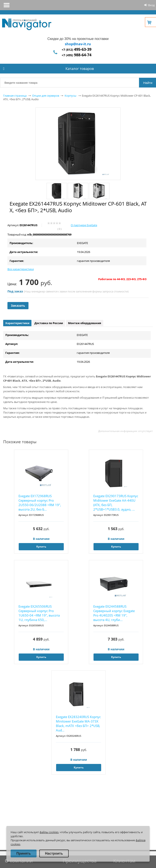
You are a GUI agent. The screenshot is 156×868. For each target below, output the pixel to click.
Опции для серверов (46, 96)
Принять (24, 853)
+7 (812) (77, 50)
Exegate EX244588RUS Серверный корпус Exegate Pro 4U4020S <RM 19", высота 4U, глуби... (114, 613)
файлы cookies (49, 832)
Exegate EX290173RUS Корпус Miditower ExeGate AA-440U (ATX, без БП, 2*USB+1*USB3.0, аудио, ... (116, 503)
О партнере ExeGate (84, 225)
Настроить (54, 853)
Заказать (18, 306)
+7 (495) (77, 55)
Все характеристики (21, 269)
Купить (41, 547)
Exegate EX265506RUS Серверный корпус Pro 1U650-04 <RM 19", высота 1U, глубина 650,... (39, 613)
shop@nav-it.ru (78, 44)
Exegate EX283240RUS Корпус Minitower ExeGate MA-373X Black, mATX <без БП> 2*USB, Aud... (78, 723)
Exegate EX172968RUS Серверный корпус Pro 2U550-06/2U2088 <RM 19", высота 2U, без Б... (40, 503)
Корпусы (70, 96)
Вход (151, 5)
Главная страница (15, 96)
